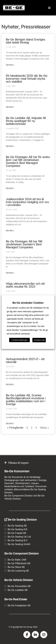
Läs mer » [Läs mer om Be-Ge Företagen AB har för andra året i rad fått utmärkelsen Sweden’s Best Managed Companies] (10, 188)
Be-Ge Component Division (22, 553)
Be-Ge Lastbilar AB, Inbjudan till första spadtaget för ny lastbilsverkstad (26, 121)
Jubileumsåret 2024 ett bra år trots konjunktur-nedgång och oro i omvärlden (27, 202)
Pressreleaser (36, 27)
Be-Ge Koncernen (17, 471)
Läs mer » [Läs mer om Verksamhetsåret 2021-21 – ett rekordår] (10, 384)
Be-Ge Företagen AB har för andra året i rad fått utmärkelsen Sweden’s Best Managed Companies (28, 161)
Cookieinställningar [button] (20, 340)
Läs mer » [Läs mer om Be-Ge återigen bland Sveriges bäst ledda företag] (10, 65)
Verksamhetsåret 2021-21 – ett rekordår (25, 361)
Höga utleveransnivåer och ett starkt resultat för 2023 (25, 285)
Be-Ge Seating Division (21, 520)
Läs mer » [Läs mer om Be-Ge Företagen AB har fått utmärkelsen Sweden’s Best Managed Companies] (10, 273)
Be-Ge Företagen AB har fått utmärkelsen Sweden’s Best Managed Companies (24, 244)
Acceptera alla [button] (39, 340)
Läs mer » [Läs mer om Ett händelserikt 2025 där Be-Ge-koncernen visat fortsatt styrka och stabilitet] (10, 107)
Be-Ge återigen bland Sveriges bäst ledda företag (25, 41)
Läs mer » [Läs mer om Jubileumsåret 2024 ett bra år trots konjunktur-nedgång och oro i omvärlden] (10, 230)
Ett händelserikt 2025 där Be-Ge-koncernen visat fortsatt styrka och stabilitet (27, 79)
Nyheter (10, 27)
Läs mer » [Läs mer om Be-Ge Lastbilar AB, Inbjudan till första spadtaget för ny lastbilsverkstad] (10, 146)
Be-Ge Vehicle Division (19, 580)
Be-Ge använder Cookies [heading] (28, 303)
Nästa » (44, 428)
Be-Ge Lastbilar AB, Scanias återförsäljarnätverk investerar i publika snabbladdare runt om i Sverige (26, 400)
